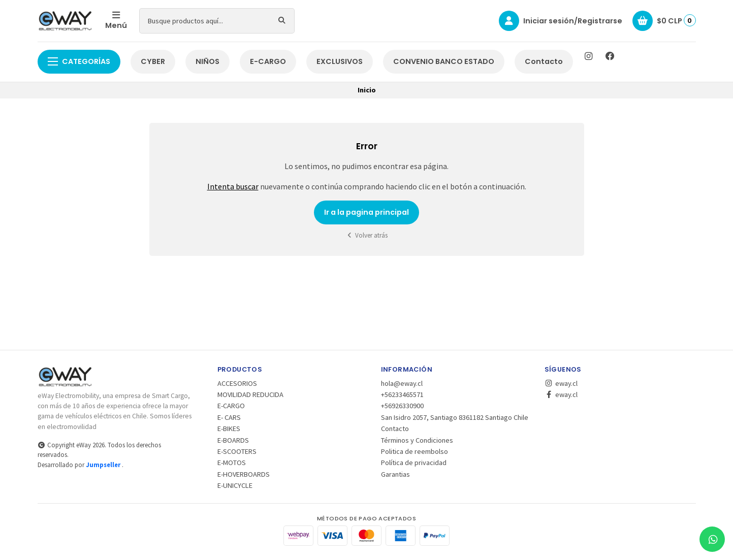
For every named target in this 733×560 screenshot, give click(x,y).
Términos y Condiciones (417, 440)
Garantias (395, 474)
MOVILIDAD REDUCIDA (250, 394)
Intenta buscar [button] (233, 186)
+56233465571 (402, 394)
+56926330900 (402, 406)
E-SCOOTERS (237, 451)
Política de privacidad (414, 463)
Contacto (544, 61)
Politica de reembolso (415, 451)
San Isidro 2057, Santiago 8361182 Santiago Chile (455, 417)
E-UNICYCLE (235, 485)
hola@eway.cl (402, 383)
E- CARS (229, 417)
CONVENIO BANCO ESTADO (444, 61)
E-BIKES (229, 429)
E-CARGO (268, 61)
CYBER (153, 61)
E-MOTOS (232, 463)
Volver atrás (367, 235)
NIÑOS (208, 61)
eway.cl (561, 383)
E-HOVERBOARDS (244, 474)
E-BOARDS (233, 440)
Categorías (79, 61)
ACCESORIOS (237, 383)
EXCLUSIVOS (340, 61)
